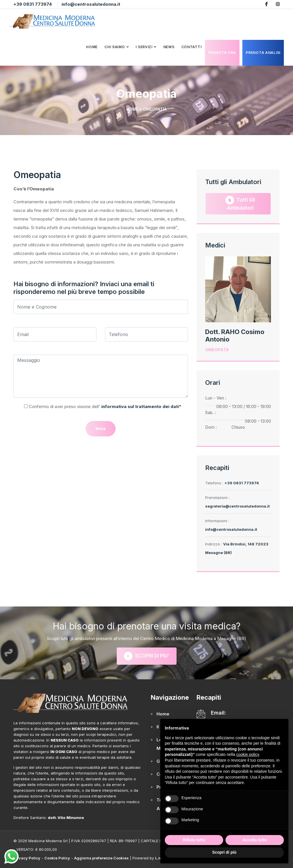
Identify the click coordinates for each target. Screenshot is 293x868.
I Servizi (144, 47)
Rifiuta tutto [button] (194, 840)
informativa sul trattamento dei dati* (141, 406)
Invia (101, 429)
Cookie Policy (57, 858)
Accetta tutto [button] (255, 840)
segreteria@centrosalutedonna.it (237, 506)
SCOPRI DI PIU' (147, 656)
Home (92, 47)
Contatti (192, 47)
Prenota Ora (222, 52)
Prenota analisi (263, 52)
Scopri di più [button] (224, 852)
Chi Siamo (115, 47)
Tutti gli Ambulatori (240, 203)
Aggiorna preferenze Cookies (101, 858)
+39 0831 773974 (33, 4)
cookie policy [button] (248, 754)
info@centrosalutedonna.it (91, 4)
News (169, 47)
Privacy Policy (27, 858)
